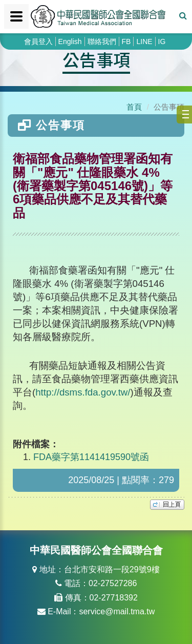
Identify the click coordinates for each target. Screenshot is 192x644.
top (167, 505)
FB (126, 41)
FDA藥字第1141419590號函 (91, 457)
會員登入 (38, 41)
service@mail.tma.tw (117, 611)
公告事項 (96, 59)
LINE (144, 41)
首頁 (134, 107)
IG (162, 41)
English (70, 41)
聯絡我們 (102, 41)
